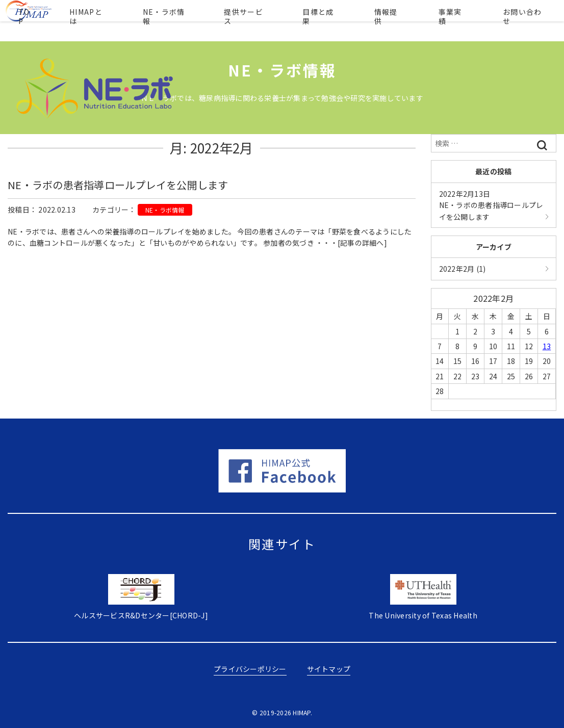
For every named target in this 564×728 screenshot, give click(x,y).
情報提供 (400, 20)
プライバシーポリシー (250, 669)
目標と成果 (339, 20)
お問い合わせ (521, 20)
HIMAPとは (126, 20)
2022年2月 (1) (463, 269)
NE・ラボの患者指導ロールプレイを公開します (118, 185)
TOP (71, 20)
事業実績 (456, 20)
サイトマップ (329, 669)
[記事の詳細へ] (362, 243)
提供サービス (271, 20)
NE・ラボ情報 (197, 20)
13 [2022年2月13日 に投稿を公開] (547, 346)
